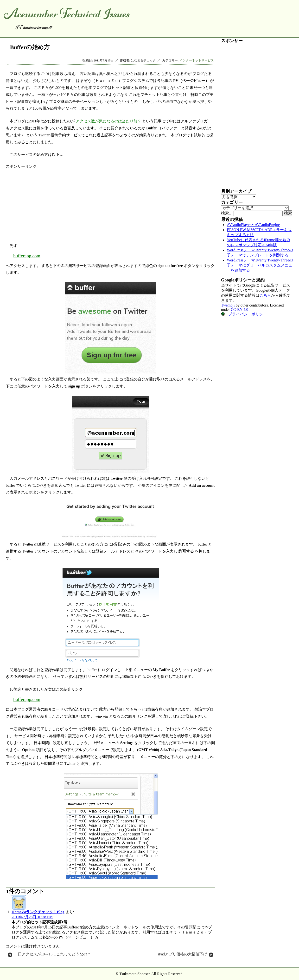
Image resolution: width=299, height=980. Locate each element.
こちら (265, 295)
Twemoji (228, 305)
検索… (227, 213)
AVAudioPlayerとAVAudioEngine (253, 225)
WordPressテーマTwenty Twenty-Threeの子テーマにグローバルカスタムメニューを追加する (260, 265)
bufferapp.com (27, 256)
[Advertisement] (111, 203)
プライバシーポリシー (248, 314)
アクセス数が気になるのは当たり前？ (108, 121)
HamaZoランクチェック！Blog (38, 912)
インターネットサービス (197, 60)
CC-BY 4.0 (239, 310)
